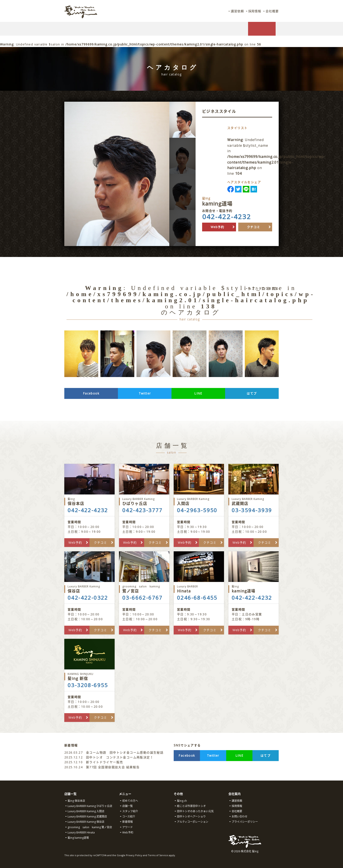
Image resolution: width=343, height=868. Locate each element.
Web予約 (217, 227)
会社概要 (272, 11)
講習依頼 (236, 11)
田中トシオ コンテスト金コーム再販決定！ (109, 757)
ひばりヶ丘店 (144, 502)
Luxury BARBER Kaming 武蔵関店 (87, 816)
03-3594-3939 (252, 510)
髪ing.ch (182, 801)
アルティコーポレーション (193, 822)
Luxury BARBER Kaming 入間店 (86, 811)
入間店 (199, 502)
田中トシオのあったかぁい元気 (195, 811)
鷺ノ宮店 (144, 589)
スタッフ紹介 (130, 811)
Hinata (199, 589)
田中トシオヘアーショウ (191, 816)
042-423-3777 (143, 510)
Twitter (145, 393)
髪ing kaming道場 (78, 838)
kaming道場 (254, 589)
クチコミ (254, 227)
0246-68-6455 (197, 598)
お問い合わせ (240, 816)
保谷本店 (89, 502)
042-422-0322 (88, 598)
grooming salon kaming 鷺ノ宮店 (90, 827)
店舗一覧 (128, 806)
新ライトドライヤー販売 (94, 762)
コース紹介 (129, 816)
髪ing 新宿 (89, 677)
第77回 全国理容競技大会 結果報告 (103, 767)
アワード (128, 827)
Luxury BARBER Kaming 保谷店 (86, 822)
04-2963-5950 (197, 510)
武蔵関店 (254, 502)
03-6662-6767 (143, 598)
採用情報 (254, 11)
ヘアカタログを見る (263, 288)
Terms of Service (158, 855)
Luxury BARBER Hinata (81, 832)
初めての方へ (130, 801)
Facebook (91, 393)
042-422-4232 (227, 217)
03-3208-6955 (88, 685)
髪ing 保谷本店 (76, 801)
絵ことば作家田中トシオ (191, 806)
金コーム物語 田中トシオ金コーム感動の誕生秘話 (114, 752)
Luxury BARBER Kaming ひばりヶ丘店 (90, 806)
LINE (198, 393)
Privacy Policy (134, 855)
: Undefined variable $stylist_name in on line (279, 157)
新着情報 (128, 822)
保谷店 (89, 589)
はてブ (252, 393)
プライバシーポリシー (245, 822)
